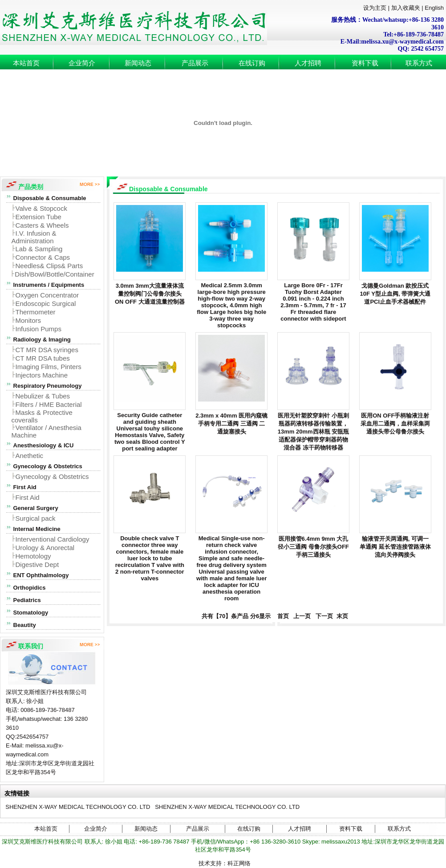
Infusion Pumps (39, 329)
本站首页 (26, 63)
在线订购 (252, 63)
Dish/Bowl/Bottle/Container (54, 274)
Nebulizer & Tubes (43, 396)
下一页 (324, 616)
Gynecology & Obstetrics (52, 476)
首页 (281, 616)
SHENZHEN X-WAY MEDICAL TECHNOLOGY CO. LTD (78, 807)
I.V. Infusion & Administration (34, 237)
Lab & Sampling (39, 249)
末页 (341, 616)
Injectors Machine (42, 375)
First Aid (28, 497)
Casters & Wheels (42, 225)
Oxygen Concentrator (47, 295)
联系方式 (419, 63)
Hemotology (33, 556)
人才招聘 (308, 63)
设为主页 (375, 8)
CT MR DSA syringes (47, 350)
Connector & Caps (43, 257)
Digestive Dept (37, 565)
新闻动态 (138, 63)
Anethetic (30, 456)
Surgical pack (36, 518)
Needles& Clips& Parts (49, 266)
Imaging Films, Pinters (49, 367)
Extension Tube (39, 217)
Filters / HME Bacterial (49, 404)
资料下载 (365, 63)
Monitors (28, 320)
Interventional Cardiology (53, 539)
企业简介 (82, 63)
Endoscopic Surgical (46, 303)
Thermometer (36, 312)
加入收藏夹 (406, 8)
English (434, 8)
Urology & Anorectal (45, 548)
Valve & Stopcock (41, 208)
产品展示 (195, 63)
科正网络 (239, 863)
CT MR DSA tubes (43, 358)
